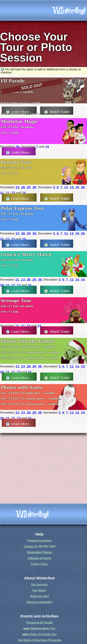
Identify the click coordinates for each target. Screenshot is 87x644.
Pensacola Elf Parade (39, 623)
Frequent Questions (40, 541)
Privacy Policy (39, 564)
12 (66, 187)
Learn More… (19, 153)
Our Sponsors (40, 584)
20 (83, 187)
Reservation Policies (40, 552)
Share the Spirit (39, 596)
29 (29, 187)
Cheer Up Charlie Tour (39, 634)
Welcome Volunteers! (40, 602)
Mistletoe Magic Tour (39, 628)
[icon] (68, 10)
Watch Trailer (57, 199)
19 (77, 187)
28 (23, 187)
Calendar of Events (39, 558)
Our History (40, 590)
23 (17, 187)
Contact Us (30, 546)
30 (17, 147)
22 (7, 193)
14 (47, 147)
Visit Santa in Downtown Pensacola (39, 640)
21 (2, 193)
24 (24, 193)
